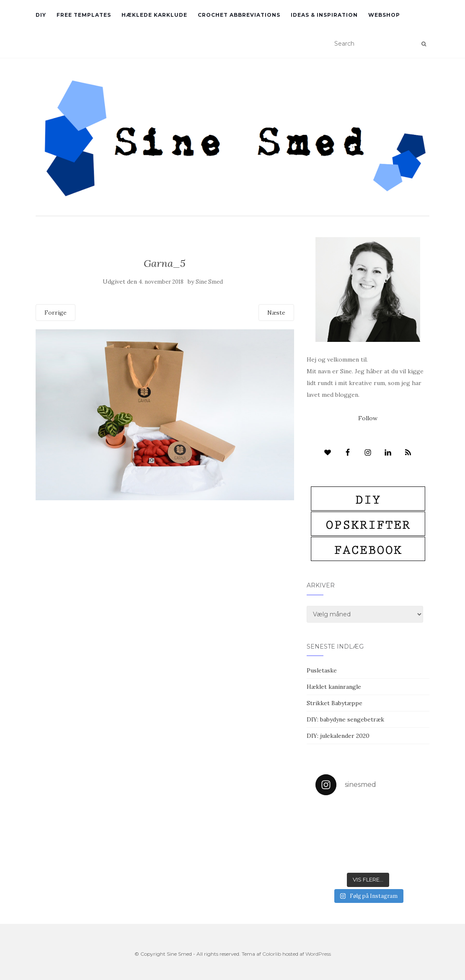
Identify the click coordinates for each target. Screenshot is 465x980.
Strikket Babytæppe (335, 703)
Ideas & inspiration (324, 15)
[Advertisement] (165, 561)
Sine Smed (209, 282)
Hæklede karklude (154, 15)
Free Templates (84, 15)
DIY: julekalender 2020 (338, 736)
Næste (276, 313)
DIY (41, 15)
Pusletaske (322, 670)
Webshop (384, 15)
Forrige (56, 313)
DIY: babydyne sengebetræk (345, 719)
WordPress (318, 954)
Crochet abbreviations (239, 15)
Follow (368, 418)
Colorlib (272, 954)
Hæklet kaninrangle (334, 687)
